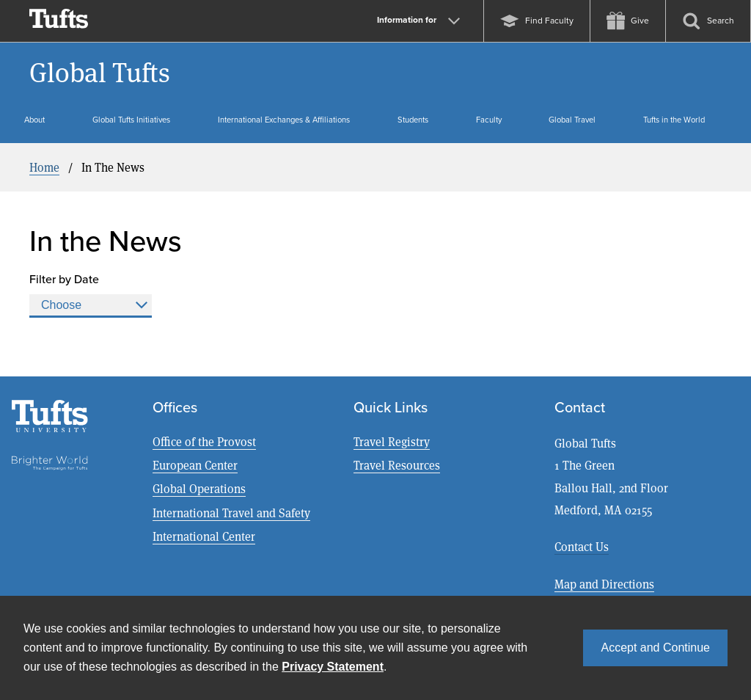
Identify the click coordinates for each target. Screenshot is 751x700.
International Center (204, 536)
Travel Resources (397, 465)
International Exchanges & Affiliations (284, 120)
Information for (418, 20)
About (34, 120)
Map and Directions (604, 584)
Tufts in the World (674, 120)
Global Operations (199, 488)
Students (413, 120)
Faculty (489, 120)
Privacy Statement (333, 667)
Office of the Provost (204, 441)
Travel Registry (392, 441)
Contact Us (582, 546)
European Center (195, 465)
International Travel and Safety (231, 513)
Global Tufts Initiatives (131, 120)
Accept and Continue (655, 648)
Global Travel (572, 120)
